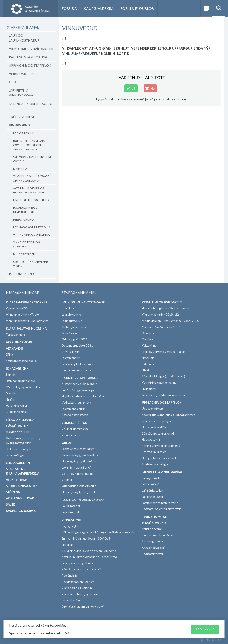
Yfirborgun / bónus (74, 327)
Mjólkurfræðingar (17, 412)
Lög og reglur (23, 133)
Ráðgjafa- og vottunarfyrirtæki (162, 509)
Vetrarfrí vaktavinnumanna (159, 383)
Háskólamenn (17, 426)
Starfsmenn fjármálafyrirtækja (23, 471)
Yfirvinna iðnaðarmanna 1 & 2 (161, 327)
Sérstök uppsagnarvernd (158, 433)
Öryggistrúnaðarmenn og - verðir (33, 264)
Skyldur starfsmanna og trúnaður (83, 396)
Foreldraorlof (70, 512)
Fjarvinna (20, 169)
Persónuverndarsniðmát (158, 535)
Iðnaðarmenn (17, 369)
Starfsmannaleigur (73, 409)
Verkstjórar (16, 480)
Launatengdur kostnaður (78, 364)
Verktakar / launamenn (76, 403)
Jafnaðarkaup (71, 333)
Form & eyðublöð (137, 8)
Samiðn (11, 375)
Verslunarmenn (19, 342)
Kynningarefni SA (17, 308)
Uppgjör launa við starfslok (159, 458)
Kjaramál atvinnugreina (26, 329)
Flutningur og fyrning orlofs (79, 492)
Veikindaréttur (23, 74)
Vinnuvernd (19, 125)
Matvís (10, 393)
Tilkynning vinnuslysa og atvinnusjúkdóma (31, 178)
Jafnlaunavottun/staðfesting (160, 503)
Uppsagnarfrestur (153, 409)
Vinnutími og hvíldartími (31, 49)
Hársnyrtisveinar (17, 405)
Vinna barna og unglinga (31, 235)
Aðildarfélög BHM (18, 432)
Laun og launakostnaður (24, 38)
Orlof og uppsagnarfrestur (79, 486)
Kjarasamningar (23, 292)
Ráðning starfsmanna (28, 57)
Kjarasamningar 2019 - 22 (27, 302)
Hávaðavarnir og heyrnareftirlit (25, 210)
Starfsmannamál (23, 27)
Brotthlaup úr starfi (154, 452)
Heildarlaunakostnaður (76, 370)
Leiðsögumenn (18, 463)
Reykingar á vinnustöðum (32, 227)
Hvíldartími (149, 389)
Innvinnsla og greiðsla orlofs (80, 455)
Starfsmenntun (71, 358)
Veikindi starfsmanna (75, 429)
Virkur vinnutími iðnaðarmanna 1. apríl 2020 (170, 321)
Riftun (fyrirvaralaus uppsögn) (161, 446)
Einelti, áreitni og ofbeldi (31, 200)
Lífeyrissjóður (70, 352)
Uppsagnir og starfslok (30, 65)
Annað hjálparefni (153, 548)
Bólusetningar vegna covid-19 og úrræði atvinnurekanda (29, 145)
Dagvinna (148, 333)
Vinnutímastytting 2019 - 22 (160, 315)
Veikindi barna (71, 435)
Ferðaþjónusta (15, 335)
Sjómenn (13, 492)
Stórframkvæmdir (21, 486)
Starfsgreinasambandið (21, 361)
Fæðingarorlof (71, 506)
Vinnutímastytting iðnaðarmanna (27, 321)
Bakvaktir (148, 364)
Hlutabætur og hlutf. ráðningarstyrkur (166, 308)
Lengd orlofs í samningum (78, 449)
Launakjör (68, 308)
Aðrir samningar (20, 498)
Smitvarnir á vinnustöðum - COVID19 (33, 159)
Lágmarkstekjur (72, 321)
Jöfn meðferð (151, 484)
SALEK (10, 504)
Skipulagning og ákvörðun (78, 461)
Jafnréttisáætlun (152, 490)
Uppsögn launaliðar (154, 427)
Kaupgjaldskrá (99, 8)
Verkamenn (15, 349)
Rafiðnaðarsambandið (20, 381)
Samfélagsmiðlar (153, 541)
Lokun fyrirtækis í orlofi (77, 467)
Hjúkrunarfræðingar (19, 449)
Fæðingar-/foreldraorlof (31, 106)
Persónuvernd (21, 274)
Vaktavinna (149, 345)
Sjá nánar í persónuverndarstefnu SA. (40, 634)
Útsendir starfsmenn (75, 415)
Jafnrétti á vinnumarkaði (21, 93)
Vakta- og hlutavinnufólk (77, 474)
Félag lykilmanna (20, 420)
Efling (9, 355)
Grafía (10, 399)
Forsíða (69, 8)
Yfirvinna (148, 339)
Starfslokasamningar (155, 464)
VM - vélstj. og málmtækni (23, 387)
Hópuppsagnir (151, 439)
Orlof (14, 82)
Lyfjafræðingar (15, 455)
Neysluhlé (148, 358)
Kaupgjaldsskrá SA (22, 511)
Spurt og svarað (152, 529)
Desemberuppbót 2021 (77, 345)
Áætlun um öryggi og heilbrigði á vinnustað (29, 190)
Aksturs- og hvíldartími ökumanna (164, 395)
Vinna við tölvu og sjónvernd (26, 244)
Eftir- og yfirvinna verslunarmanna (164, 352)
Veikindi (67, 480)
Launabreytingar (72, 315)
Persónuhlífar (24, 220)
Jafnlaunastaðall (152, 497)
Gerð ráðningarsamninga (78, 390)
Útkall (146, 370)
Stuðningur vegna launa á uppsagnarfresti (169, 415)
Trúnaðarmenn (22, 117)
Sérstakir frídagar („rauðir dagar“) (163, 376)
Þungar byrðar (24, 254)
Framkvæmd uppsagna (157, 421)
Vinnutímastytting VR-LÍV (22, 315)
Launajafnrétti (151, 478)
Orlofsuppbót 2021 (75, 339)
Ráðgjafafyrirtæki (153, 554)
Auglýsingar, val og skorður (79, 384)
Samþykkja (205, 630)
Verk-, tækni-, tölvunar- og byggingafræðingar (23, 440)
